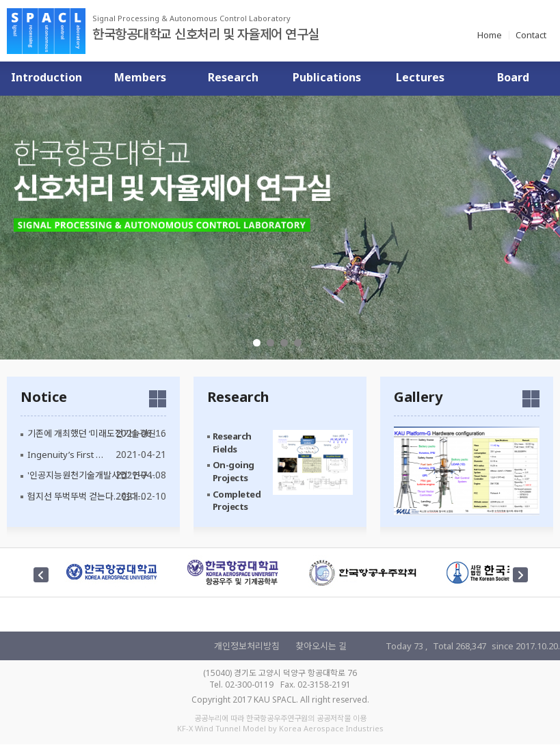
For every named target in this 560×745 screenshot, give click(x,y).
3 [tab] (284, 343)
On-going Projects (234, 471)
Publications (327, 77)
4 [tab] (298, 343)
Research (233, 77)
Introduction (46, 77)
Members (140, 77)
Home (490, 35)
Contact (531, 35)
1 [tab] (257, 343)
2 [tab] (270, 343)
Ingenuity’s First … (65, 455)
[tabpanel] (280, 228)
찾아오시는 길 (321, 646)
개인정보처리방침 (247, 646)
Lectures (420, 77)
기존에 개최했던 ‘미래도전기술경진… (95, 433)
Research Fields (232, 443)
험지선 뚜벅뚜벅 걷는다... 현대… (86, 496)
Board (513, 77)
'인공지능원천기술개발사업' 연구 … (93, 475)
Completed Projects (237, 500)
